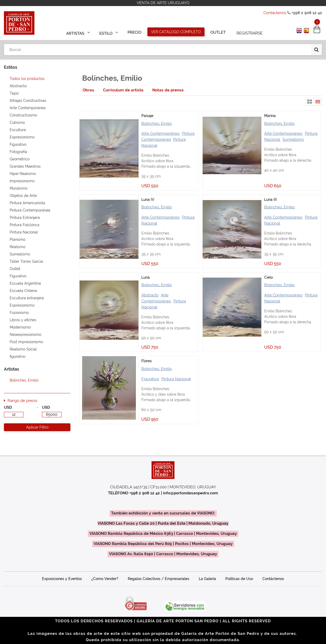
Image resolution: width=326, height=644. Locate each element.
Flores (147, 361)
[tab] (88, 90)
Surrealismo (293, 139)
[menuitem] (135, 32)
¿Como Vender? (105, 579)
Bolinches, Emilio (157, 124)
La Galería (207, 579)
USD (8, 407)
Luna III (270, 200)
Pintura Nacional (176, 379)
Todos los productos (27, 79)
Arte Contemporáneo (161, 133)
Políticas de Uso (239, 579)
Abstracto (150, 295)
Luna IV (148, 200)
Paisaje (147, 116)
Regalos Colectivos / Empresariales (159, 579)
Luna (146, 277)
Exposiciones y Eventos (62, 579)
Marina (270, 116)
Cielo (268, 277)
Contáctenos (275, 13)
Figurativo (150, 379)
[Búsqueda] (316, 48)
